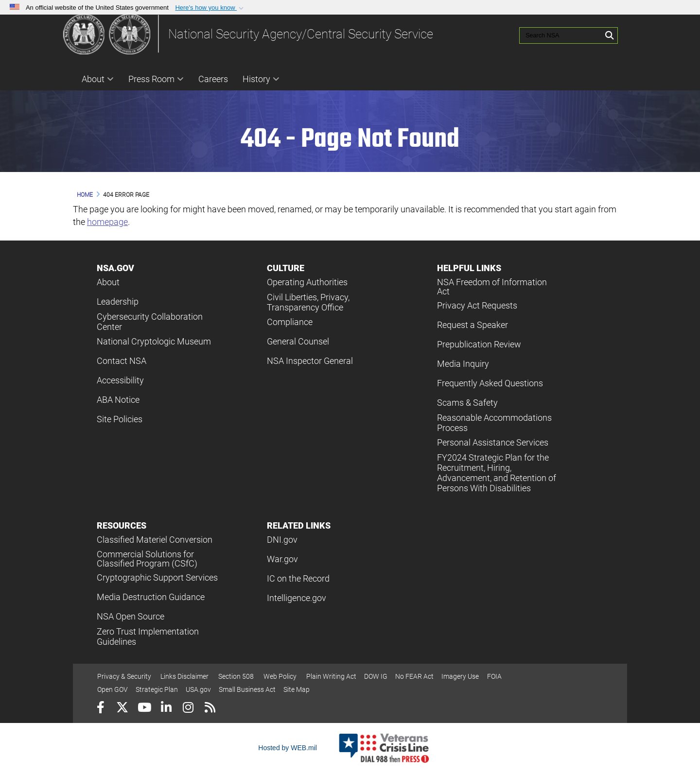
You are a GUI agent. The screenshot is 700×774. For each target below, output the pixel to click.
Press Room (156, 79)
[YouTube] (144, 709)
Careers (213, 79)
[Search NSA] (553, 34)
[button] (210, 8)
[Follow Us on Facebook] (100, 709)
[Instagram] (188, 709)
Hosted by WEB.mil (288, 748)
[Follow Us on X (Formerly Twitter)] (122, 709)
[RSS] (210, 709)
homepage (107, 222)
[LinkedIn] (166, 709)
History (261, 79)
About (98, 79)
